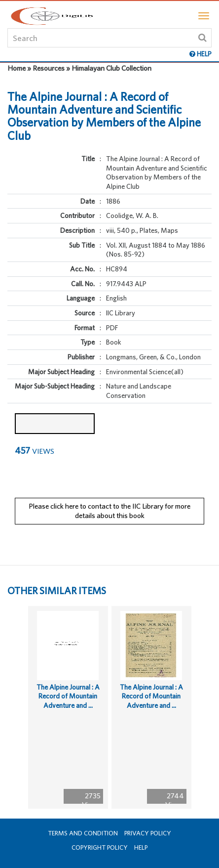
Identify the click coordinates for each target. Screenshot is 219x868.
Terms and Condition (83, 833)
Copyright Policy (100, 847)
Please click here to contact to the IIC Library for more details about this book (109, 511)
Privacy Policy (148, 833)
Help (141, 847)
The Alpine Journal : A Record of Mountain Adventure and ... (68, 696)
